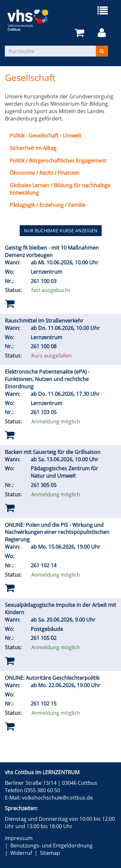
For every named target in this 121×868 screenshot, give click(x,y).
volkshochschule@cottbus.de (57, 798)
